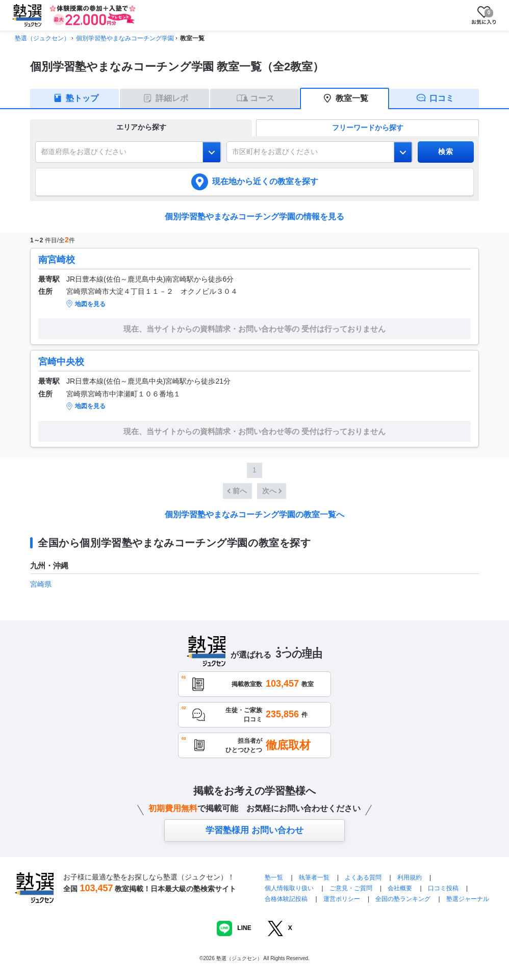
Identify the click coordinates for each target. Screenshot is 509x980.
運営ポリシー (342, 899)
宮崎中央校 (61, 362)
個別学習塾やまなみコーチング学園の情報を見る (254, 217)
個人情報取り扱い (289, 888)
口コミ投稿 (443, 888)
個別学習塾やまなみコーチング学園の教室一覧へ (254, 514)
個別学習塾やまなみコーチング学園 (125, 38)
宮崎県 (41, 584)
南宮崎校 (57, 260)
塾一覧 (274, 877)
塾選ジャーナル (468, 899)
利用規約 (410, 877)
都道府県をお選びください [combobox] (84, 152)
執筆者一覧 (314, 877)
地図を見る (90, 304)
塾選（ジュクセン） (42, 38)
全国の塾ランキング (403, 899)
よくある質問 (364, 877)
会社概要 (400, 888)
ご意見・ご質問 (351, 888)
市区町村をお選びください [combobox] (275, 152)
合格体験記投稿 (286, 899)
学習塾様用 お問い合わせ (254, 830)
